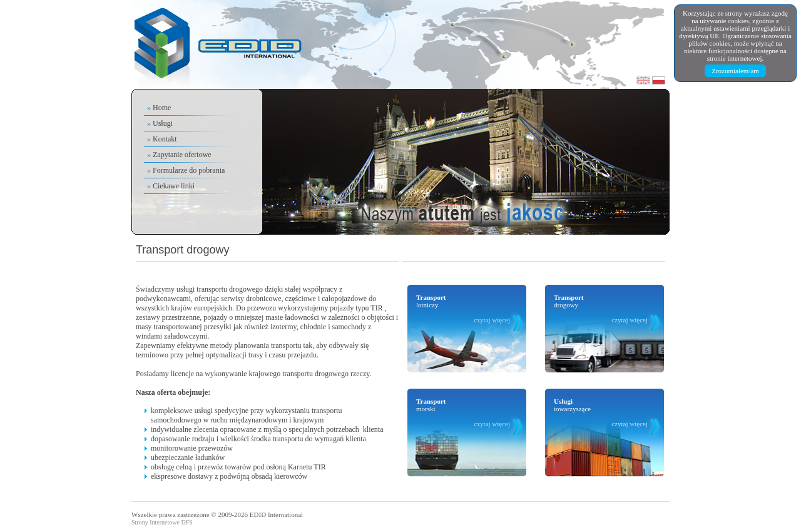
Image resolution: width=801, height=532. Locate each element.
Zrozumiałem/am (735, 71)
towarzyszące (601, 412)
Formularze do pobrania (189, 170)
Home (162, 108)
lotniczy (463, 309)
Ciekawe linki (174, 186)
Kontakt (165, 139)
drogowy (601, 309)
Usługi (163, 123)
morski (463, 412)
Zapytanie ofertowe (182, 155)
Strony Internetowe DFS (162, 522)
